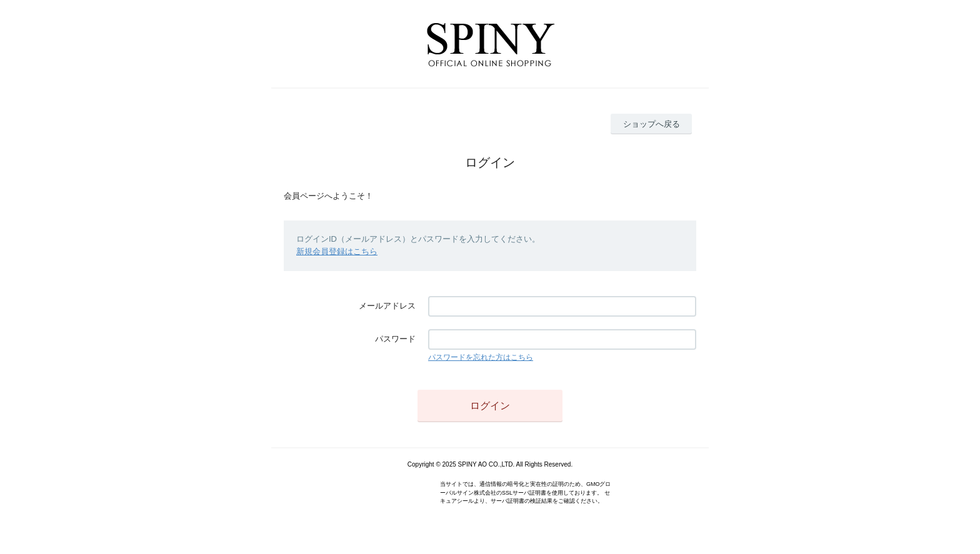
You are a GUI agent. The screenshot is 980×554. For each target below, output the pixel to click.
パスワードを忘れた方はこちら (481, 357)
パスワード (395, 339)
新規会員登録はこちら (337, 251)
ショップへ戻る (652, 124)
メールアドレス (387, 306)
